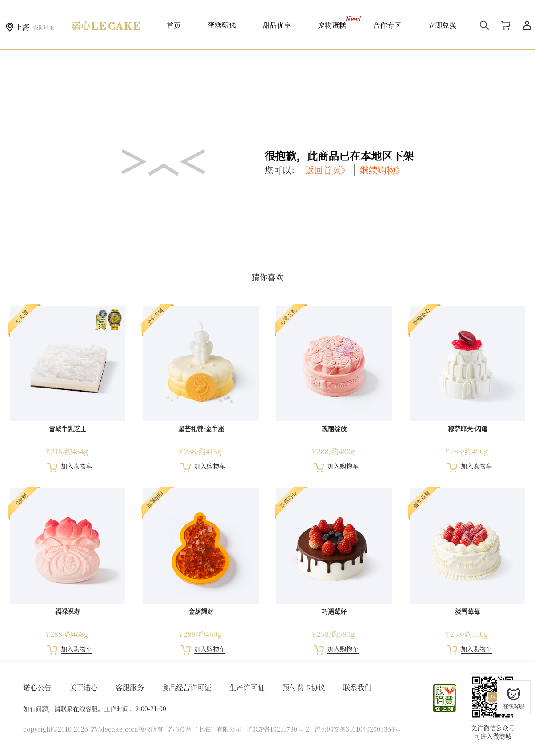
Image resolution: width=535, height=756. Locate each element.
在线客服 (514, 698)
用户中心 (527, 25)
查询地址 (44, 27)
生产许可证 (247, 687)
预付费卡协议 (304, 687)
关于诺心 (84, 687)
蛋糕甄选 (222, 25)
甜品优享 (277, 25)
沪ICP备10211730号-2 (278, 729)
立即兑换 (442, 25)
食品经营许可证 (187, 687)
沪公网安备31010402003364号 (358, 729)
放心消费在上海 (445, 698)
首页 (174, 25)
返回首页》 (327, 170)
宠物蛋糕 (332, 25)
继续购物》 (382, 170)
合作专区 (387, 25)
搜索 (484, 25)
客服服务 (130, 687)
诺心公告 (37, 687)
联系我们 (357, 687)
